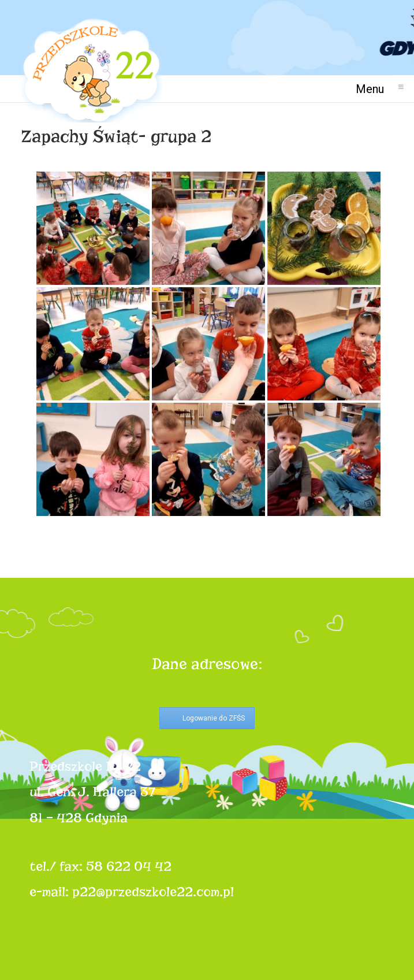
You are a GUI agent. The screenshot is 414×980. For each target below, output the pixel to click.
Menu (374, 89)
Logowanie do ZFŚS (214, 718)
